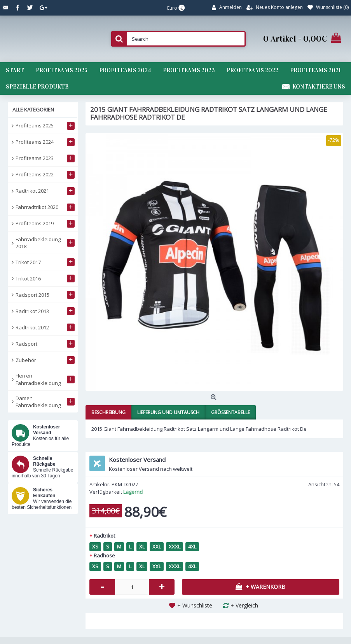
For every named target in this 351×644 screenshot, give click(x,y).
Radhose (104, 555)
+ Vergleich (244, 605)
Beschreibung (108, 412)
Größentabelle (231, 412)
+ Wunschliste (195, 605)
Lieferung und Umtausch (168, 412)
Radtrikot (104, 536)
